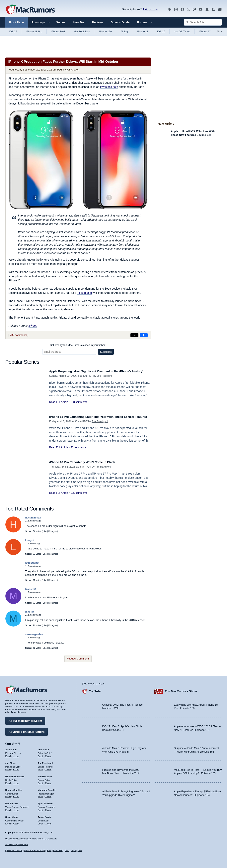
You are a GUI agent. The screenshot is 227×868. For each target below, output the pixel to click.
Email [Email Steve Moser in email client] (8, 822)
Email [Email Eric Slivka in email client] (40, 755)
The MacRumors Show (181, 690)
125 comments (79, 493)
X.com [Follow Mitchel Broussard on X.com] (16, 782)
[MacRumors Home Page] (30, 10)
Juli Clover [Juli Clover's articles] (11, 762)
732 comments (18, 335)
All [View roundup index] (219, 31)
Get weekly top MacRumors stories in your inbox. (78, 345)
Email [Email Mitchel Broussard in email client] (8, 782)
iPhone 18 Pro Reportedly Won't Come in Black (87, 462)
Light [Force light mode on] (73, 850)
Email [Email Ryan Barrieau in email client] (40, 809)
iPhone (33, 326)
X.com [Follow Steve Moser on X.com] (16, 822)
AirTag (124, 31)
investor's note (109, 87)
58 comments (78, 452)
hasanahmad (33, 518)
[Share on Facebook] (144, 335)
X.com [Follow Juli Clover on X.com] (16, 768)
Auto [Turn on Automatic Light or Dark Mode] (67, 850)
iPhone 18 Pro (34, 31)
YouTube (95, 690)
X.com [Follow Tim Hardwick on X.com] (48, 782)
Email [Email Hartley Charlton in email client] (8, 795)
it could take (84, 293)
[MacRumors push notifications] (207, 9)
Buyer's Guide (120, 22)
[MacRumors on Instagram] (176, 9)
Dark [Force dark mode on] (80, 850)
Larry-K (30, 540)
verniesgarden (34, 634)
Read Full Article (59, 406)
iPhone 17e (105, 31)
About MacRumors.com (25, 719)
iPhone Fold (58, 31)
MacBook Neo (82, 31)
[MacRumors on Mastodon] (194, 9)
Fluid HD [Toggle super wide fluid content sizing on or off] (58, 850)
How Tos (79, 22)
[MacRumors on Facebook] (182, 9)
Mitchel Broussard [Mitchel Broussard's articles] (15, 775)
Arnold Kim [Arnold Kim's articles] (11, 748)
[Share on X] (134, 335)
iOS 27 (13, 31)
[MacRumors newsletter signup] (220, 9)
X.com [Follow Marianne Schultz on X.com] (48, 795)
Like (44, 531)
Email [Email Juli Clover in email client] (8, 768)
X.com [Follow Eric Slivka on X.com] (48, 755)
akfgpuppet (32, 563)
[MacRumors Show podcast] (170, 9)
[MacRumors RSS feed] (213, 9)
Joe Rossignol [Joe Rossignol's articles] (45, 762)
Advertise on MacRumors (27, 730)
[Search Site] (203, 22)
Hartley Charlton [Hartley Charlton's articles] (14, 789)
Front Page (17, 22)
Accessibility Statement (17, 844)
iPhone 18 (143, 31)
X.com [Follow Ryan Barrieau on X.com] (48, 809)
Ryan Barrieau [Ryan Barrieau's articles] (45, 802)
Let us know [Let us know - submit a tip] (151, 9)
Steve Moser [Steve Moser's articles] (12, 815)
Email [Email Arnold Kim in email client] (8, 755)
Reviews (98, 22)
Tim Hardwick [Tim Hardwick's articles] (45, 775)
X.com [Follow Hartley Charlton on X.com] (16, 795)
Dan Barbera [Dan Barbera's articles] (12, 802)
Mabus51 (31, 589)
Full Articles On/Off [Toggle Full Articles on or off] (35, 850)
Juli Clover (73, 70)
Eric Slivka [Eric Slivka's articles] (43, 748)
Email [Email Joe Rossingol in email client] (40, 768)
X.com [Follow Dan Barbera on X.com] (16, 809)
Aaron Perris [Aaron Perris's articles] (44, 815)
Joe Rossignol (105, 380)
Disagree (53, 531)
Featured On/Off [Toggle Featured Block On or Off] (14, 850)
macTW (30, 612)
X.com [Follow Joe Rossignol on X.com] (48, 768)
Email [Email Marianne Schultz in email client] (40, 795)
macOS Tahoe (182, 31)
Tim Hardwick (103, 467)
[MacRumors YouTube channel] (201, 9)
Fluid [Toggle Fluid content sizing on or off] (49, 850)
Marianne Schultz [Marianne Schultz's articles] (47, 789)
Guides (61, 22)
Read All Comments (78, 659)
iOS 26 (161, 31)
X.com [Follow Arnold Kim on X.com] (16, 755)
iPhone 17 (205, 31)
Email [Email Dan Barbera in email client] (8, 809)
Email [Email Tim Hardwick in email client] (40, 782)
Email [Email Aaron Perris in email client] (40, 822)
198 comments (79, 406)
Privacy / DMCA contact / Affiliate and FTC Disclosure (31, 839)
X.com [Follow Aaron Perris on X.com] (48, 822)
